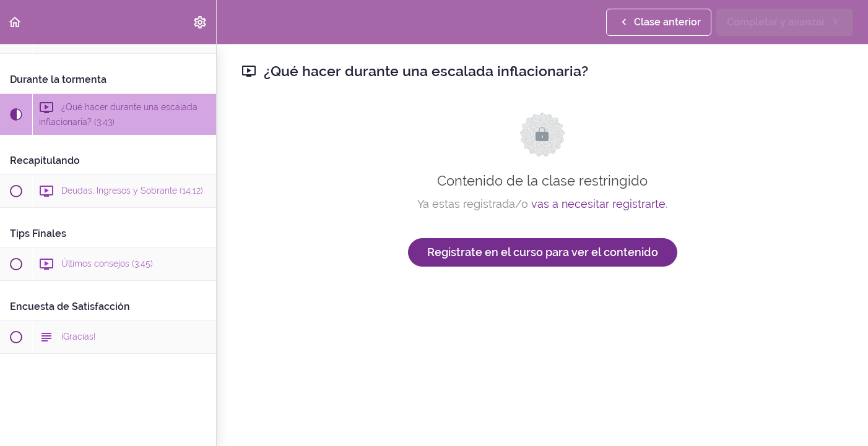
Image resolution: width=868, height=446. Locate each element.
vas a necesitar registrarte (598, 204)
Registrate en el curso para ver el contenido (543, 252)
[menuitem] (201, 22)
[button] (15, 22)
